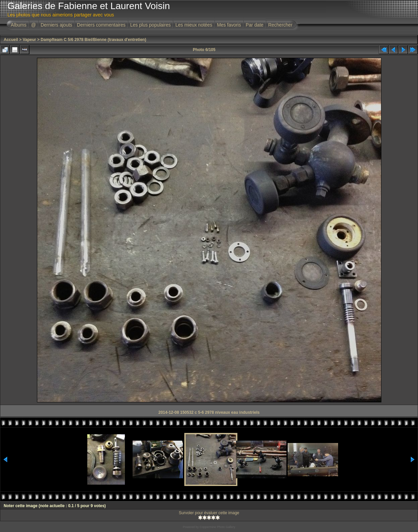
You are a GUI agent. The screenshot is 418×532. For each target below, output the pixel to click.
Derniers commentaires (101, 25)
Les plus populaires (151, 25)
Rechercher (280, 25)
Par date (255, 25)
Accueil (11, 40)
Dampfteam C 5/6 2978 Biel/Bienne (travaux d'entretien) (93, 40)
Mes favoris (229, 25)
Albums (19, 25)
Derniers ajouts (56, 25)
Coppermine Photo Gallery (217, 527)
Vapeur (29, 40)
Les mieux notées (194, 25)
